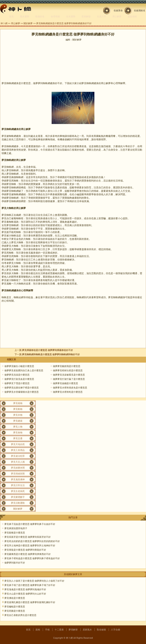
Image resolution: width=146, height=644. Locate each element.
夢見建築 (18, 421)
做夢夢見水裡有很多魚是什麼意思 (70, 388)
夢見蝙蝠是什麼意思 (15, 607)
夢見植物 (18, 403)
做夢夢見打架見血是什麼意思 (19, 379)
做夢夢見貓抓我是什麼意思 (67, 366)
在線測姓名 (140, 11)
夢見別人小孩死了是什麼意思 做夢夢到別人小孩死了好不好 (34, 581)
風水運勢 (25, 17)
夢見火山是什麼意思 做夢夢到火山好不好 (25, 594)
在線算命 (118, 11)
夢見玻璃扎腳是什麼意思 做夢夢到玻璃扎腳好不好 (30, 602)
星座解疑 (86, 17)
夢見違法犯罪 (18, 456)
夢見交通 (18, 438)
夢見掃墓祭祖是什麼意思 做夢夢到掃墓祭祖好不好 (47, 350)
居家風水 (87, 630)
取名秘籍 (101, 630)
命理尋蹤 (55, 17)
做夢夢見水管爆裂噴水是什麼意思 (22, 392)
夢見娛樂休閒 (18, 468)
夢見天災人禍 (18, 462)
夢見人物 (18, 427)
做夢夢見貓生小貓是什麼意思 (19, 366)
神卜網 (4, 23)
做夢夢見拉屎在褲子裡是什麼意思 (22, 388)
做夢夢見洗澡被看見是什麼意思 (69, 375)
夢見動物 (18, 409)
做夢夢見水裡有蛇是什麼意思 (68, 392)
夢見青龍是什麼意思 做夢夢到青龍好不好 (25, 550)
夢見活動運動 (18, 503)
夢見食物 (18, 433)
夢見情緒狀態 (18, 474)
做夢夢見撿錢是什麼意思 (65, 383)
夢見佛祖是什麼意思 (15, 598)
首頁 (11, 17)
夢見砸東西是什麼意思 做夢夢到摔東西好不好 (28, 554)
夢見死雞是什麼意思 (15, 611)
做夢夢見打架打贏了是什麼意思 (69, 379)
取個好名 (40, 17)
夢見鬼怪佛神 (18, 479)
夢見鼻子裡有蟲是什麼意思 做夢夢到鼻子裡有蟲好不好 (32, 558)
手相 (47, 630)
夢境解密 (73, 630)
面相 (38, 630)
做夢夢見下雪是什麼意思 (17, 383)
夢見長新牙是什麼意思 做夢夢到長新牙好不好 (28, 537)
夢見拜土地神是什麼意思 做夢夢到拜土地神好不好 (30, 546)
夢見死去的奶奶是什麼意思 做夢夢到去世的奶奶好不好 (32, 541)
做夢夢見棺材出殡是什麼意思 (68, 370)
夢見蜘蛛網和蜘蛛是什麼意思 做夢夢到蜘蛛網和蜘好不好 (51, 354)
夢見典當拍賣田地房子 (16, 528)
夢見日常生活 (18, 485)
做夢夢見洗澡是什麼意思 (17, 375)
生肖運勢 (71, 17)
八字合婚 (115, 630)
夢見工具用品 (18, 450)
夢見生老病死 (18, 491)
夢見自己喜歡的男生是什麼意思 (20, 615)
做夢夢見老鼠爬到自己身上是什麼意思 (24, 370)
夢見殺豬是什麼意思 (15, 533)
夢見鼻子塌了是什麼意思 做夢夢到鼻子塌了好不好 (30, 585)
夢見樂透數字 (18, 497)
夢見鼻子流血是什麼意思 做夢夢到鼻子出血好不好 (30, 524)
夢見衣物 (18, 415)
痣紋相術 (132, 17)
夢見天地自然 (18, 444)
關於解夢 (28, 23)
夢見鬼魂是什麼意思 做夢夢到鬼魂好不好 (25, 589)
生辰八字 (102, 17)
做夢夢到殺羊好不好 (15, 563)
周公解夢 (117, 17)
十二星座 (59, 630)
